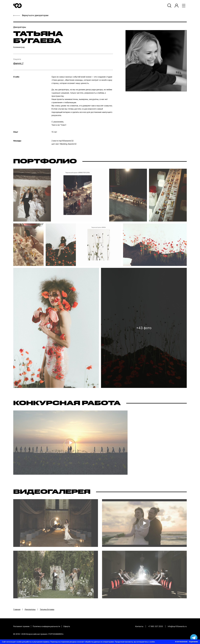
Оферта (67, 626)
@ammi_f (18, 63)
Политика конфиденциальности (46, 626)
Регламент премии (21, 626)
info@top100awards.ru (177, 626)
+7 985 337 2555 (156, 626)
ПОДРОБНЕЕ (193, 642)
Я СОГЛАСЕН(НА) (181, 642)
